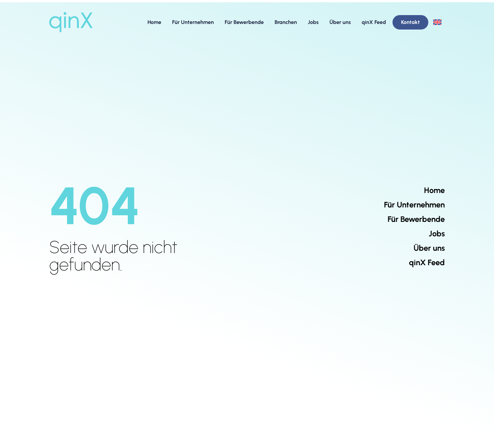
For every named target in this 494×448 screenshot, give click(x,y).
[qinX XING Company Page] (440, 429)
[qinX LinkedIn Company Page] (427, 429)
